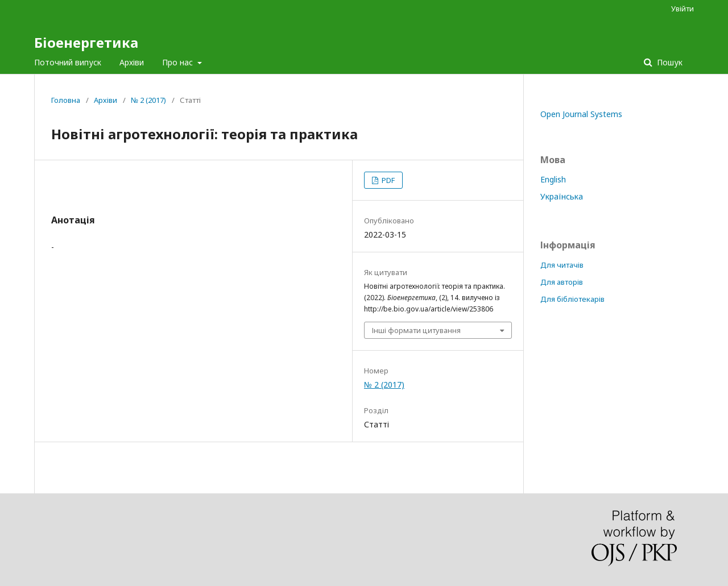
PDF (387, 180)
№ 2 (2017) (148, 100)
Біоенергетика (86, 42)
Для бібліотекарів (572, 299)
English (553, 179)
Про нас (179, 62)
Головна (66, 100)
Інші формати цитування (416, 330)
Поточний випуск (68, 62)
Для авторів (562, 282)
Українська (562, 196)
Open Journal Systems (581, 114)
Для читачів (562, 265)
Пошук (669, 62)
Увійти (682, 9)
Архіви (132, 62)
